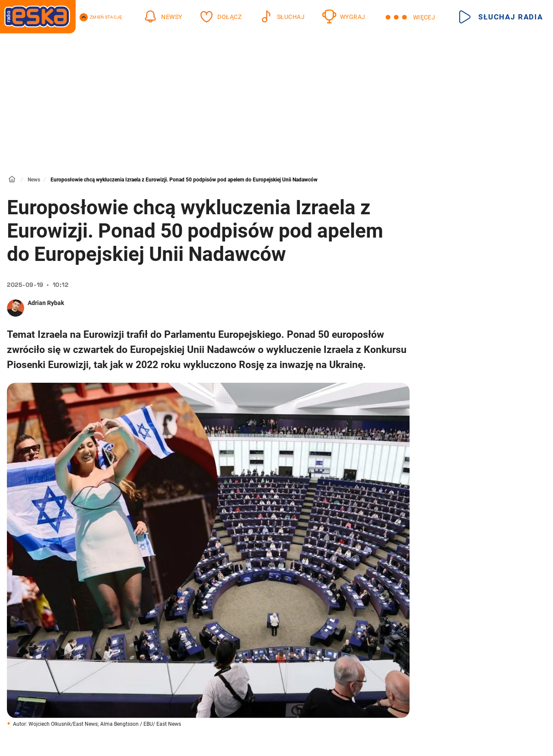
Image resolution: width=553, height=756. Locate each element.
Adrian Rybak (46, 303)
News (34, 180)
